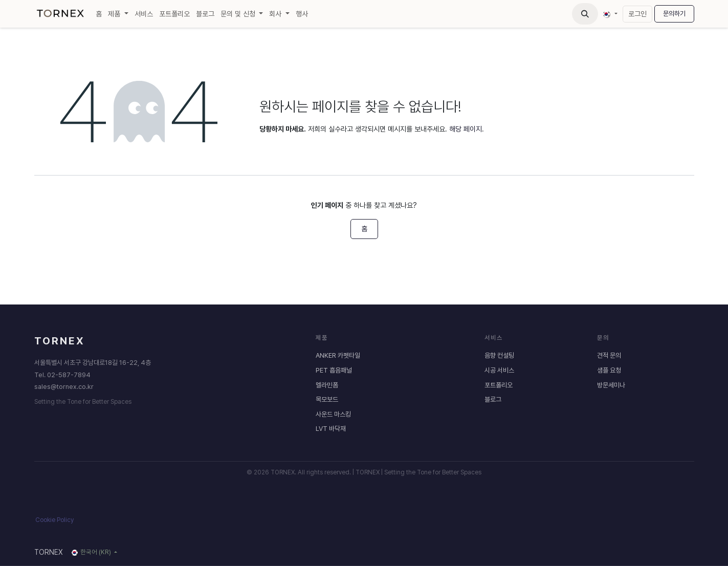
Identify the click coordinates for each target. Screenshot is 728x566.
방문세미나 (611, 385)
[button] (585, 14)
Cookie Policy (54, 520)
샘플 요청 (609, 370)
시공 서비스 (499, 370)
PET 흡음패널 (334, 370)
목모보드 (327, 399)
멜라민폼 (327, 385)
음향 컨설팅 (499, 355)
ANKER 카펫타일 (338, 355)
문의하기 (674, 14)
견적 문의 (609, 355)
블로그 (493, 399)
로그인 (637, 14)
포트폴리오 (499, 385)
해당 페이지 (466, 129)
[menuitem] (99, 14)
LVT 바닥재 (331, 429)
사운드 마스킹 (333, 414)
